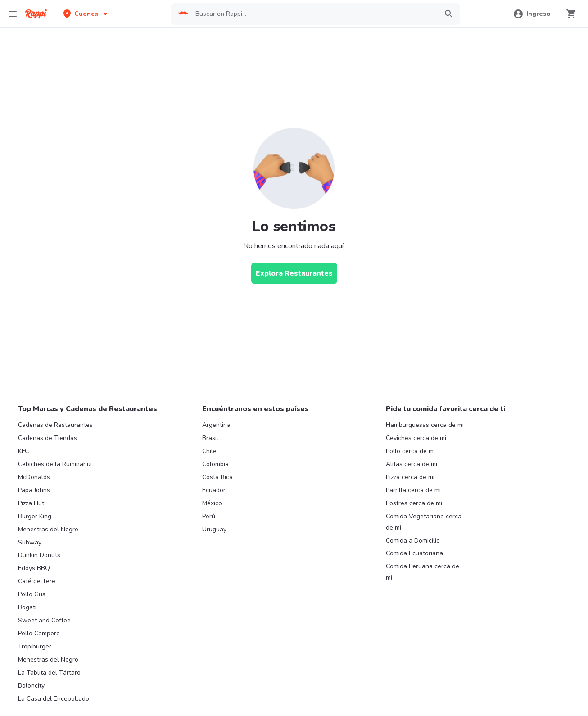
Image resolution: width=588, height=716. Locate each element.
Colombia (215, 464)
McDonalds (34, 477)
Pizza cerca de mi (410, 477)
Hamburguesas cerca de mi (425, 425)
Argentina (216, 425)
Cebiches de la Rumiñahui (55, 464)
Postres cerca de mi (414, 503)
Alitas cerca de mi (412, 464)
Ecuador (214, 490)
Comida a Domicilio (413, 541)
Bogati (27, 607)
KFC (23, 451)
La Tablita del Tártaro (49, 673)
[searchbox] (314, 14)
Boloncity (31, 686)
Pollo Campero (39, 633)
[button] (86, 14)
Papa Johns (34, 490)
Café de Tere (37, 581)
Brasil (210, 438)
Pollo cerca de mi (410, 451)
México (212, 503)
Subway (30, 542)
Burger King (35, 516)
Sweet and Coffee (44, 620)
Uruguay (214, 529)
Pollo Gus (32, 594)
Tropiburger (35, 646)
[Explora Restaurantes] (294, 273)
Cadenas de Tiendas (47, 438)
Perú (209, 516)
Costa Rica (217, 477)
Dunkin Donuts (39, 555)
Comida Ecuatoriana (414, 553)
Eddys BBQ (34, 568)
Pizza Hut (31, 503)
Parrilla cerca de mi (413, 490)
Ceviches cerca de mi (416, 438)
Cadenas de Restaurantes (55, 425)
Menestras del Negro (48, 529)
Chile (209, 451)
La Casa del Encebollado (54, 699)
